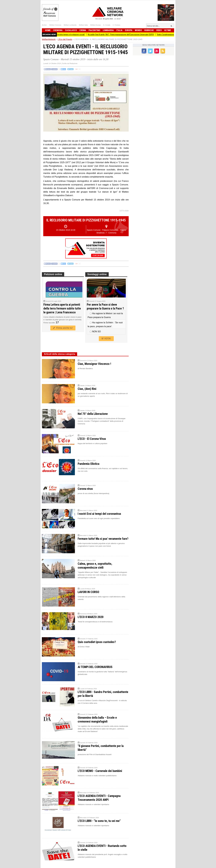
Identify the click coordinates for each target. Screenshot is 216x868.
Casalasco (71, 30)
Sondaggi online (97, 274)
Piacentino (94, 30)
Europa (129, 30)
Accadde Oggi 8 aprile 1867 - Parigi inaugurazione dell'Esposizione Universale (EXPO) (123, 35)
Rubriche (149, 30)
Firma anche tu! (63, 328)
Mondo (138, 30)
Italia (119, 30)
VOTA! (106, 339)
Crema (83, 30)
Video (159, 30)
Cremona (58, 30)
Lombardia (108, 30)
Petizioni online (53, 274)
